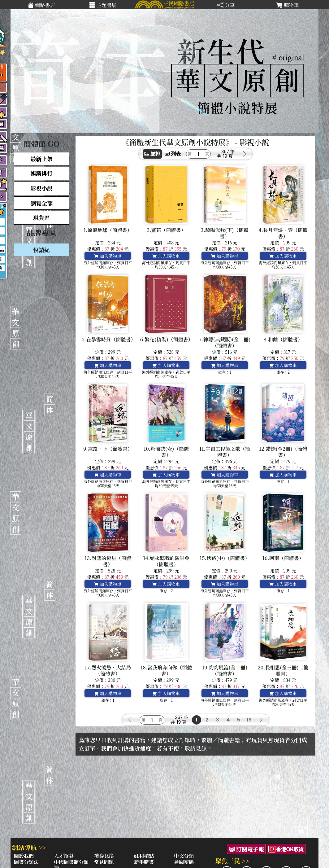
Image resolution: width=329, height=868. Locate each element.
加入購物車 (108, 256)
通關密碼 (184, 862)
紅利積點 (144, 856)
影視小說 (41, 188)
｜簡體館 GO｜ (41, 144)
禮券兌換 (104, 856)
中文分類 (184, 856)
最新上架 (41, 159)
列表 (173, 154)
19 (249, 720)
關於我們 (24, 856)
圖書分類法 (26, 862)
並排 (152, 154)
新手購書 (144, 862)
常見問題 (104, 862)
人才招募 (64, 856)
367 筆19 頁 (228, 154)
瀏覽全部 (41, 203)
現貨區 (41, 217)
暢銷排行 (41, 173)
